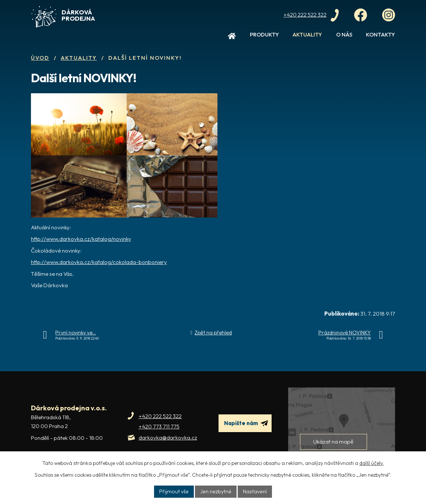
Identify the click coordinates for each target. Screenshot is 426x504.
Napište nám (246, 423)
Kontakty (380, 34)
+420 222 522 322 (160, 416)
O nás (344, 34)
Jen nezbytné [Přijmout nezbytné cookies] (216, 491)
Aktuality (307, 34)
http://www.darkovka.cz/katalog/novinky (81, 239)
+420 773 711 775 (159, 426)
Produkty (264, 34)
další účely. (371, 463)
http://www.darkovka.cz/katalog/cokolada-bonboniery (99, 262)
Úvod (232, 38)
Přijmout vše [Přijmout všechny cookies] (175, 491)
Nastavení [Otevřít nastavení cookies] (254, 491)
